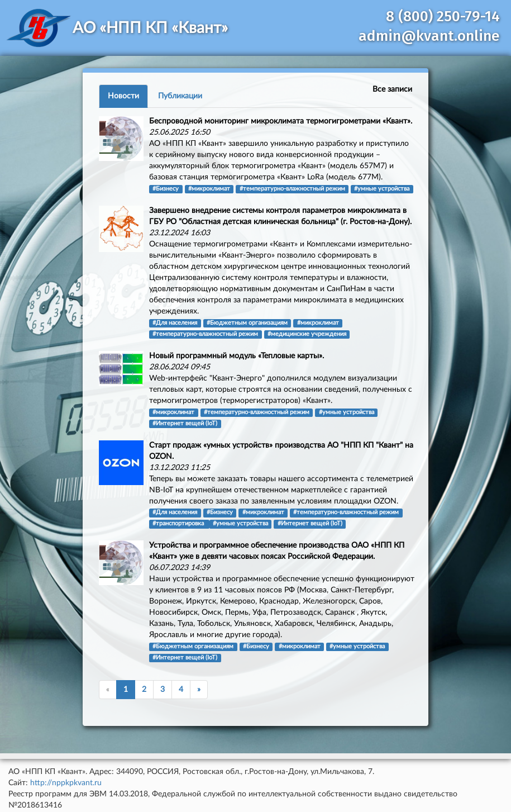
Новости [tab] (123, 96)
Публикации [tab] (180, 96)
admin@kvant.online (429, 36)
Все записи (392, 89)
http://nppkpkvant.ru (66, 783)
